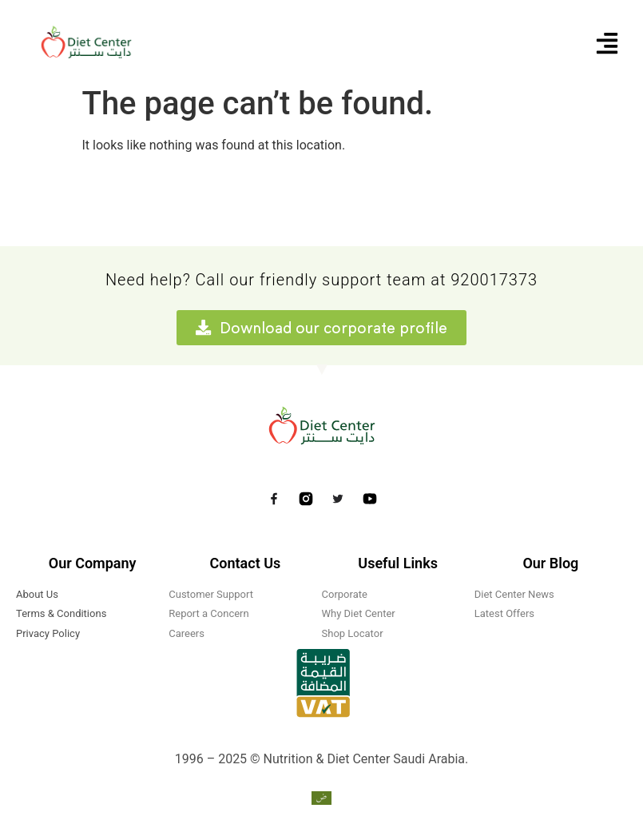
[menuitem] (321, 798)
